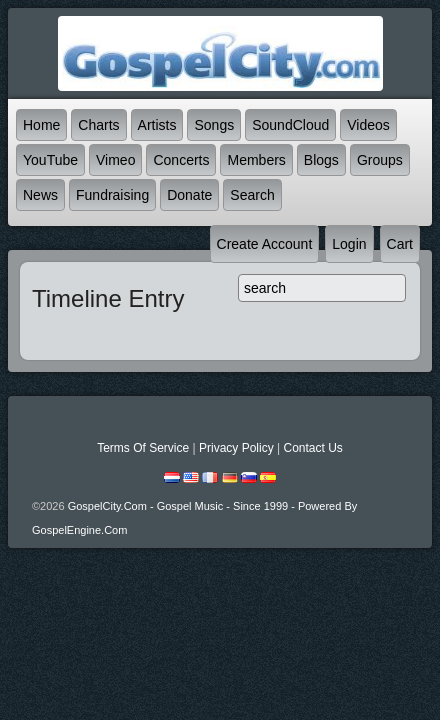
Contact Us (312, 448)
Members (256, 160)
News (40, 195)
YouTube (50, 160)
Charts (98, 125)
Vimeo (115, 160)
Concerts (181, 160)
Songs (214, 125)
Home (41, 125)
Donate (189, 195)
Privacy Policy (236, 448)
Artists (157, 125)
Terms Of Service (143, 448)
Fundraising (112, 195)
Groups (380, 160)
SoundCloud (290, 125)
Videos (368, 125)
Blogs (321, 160)
